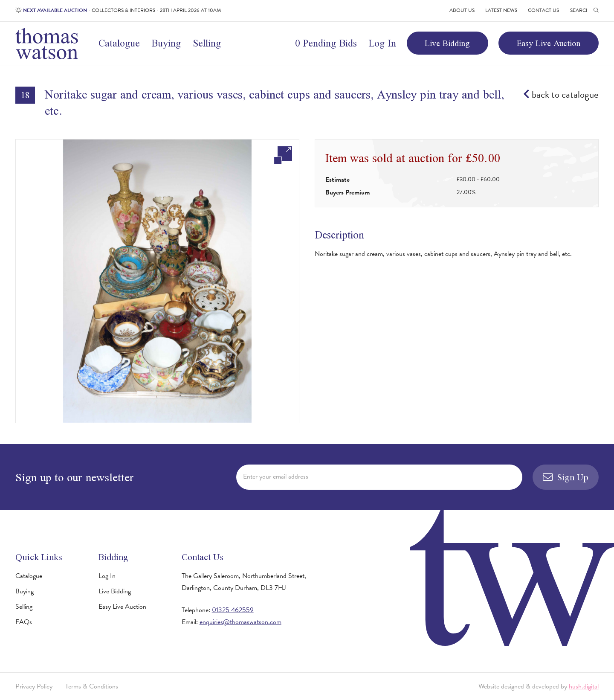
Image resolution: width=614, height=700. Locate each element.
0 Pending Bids (326, 43)
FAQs (24, 622)
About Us (462, 10)
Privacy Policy (34, 686)
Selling (207, 43)
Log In (382, 43)
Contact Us (543, 10)
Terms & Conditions (92, 686)
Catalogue (119, 43)
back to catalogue (561, 94)
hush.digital (584, 686)
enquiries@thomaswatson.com (240, 622)
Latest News (501, 10)
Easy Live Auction (549, 43)
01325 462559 (233, 610)
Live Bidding (447, 43)
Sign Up (566, 477)
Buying (166, 43)
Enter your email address (276, 476)
